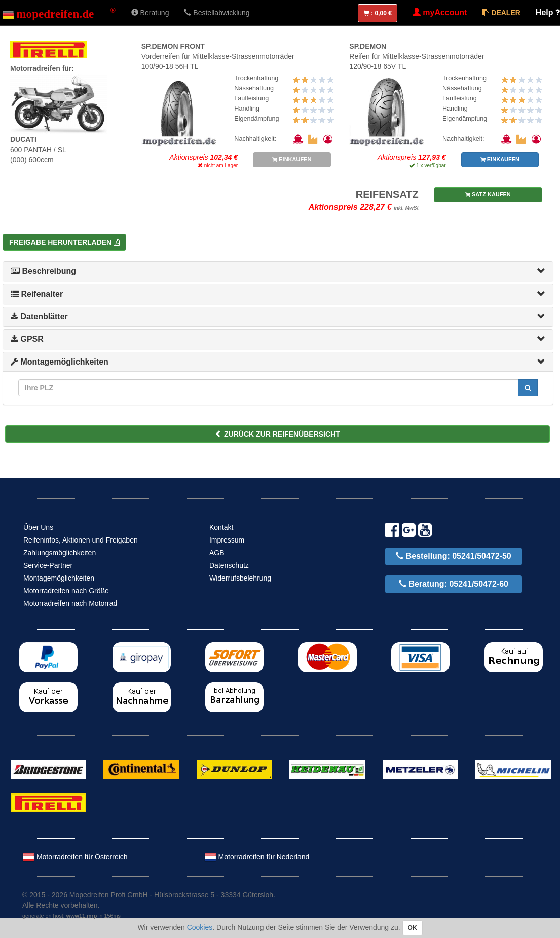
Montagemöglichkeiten (60, 362)
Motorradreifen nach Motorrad (70, 603)
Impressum (227, 540)
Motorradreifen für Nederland (257, 857)
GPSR (27, 339)
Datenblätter (39, 317)
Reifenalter (37, 294)
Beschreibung (43, 271)
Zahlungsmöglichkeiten (60, 553)
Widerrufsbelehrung (240, 578)
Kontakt (221, 527)
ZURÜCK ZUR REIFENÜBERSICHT (277, 434)
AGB (217, 553)
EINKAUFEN (292, 159)
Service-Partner (48, 565)
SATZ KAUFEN (488, 194)
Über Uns (38, 527)
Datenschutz (229, 565)
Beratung (150, 13)
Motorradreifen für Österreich (75, 857)
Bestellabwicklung (217, 13)
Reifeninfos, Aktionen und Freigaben (81, 540)
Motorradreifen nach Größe (66, 591)
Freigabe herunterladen (64, 242)
